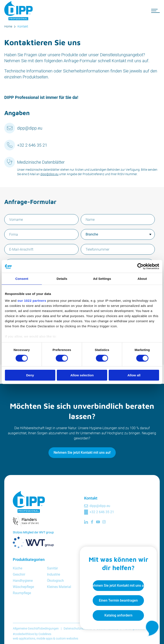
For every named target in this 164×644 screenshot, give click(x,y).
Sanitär (52, 568)
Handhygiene (23, 581)
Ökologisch (55, 581)
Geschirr (19, 574)
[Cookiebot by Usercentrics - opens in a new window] (140, 266)
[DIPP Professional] (19, 11)
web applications (24, 638)
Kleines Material (59, 587)
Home (8, 26)
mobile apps (45, 638)
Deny (30, 375)
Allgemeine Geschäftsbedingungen (36, 628)
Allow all (134, 375)
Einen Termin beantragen (118, 600)
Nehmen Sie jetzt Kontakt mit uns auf (82, 453)
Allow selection (82, 375)
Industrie (53, 574)
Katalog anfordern (118, 615)
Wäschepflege (23, 587)
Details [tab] (62, 279)
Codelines (45, 634)
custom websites (67, 638)
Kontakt (23, 26)
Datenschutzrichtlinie (78, 628)
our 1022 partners (32, 300)
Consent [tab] (22, 279)
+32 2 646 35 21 (32, 145)
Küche (18, 568)
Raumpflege (22, 593)
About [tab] (142, 279)
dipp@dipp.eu (30, 128)
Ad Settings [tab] (102, 279)
